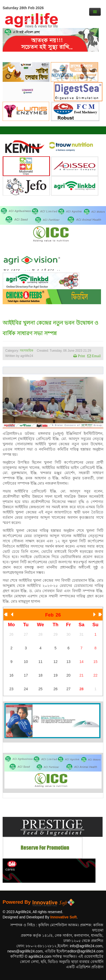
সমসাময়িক (26, 351)
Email (96, 356)
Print (81, 356)
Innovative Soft (63, 917)
